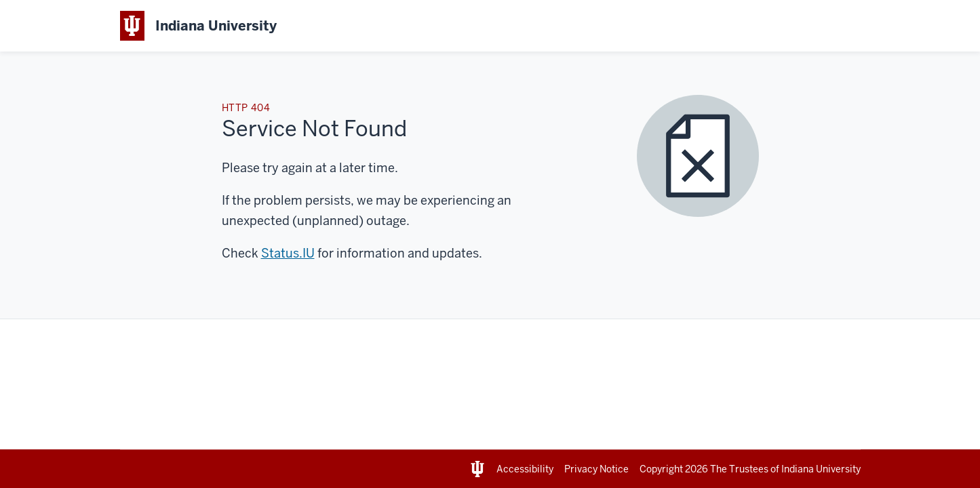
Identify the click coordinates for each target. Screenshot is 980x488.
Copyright (675, 469)
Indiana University (821, 469)
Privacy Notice (596, 469)
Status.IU (288, 253)
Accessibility (525, 469)
